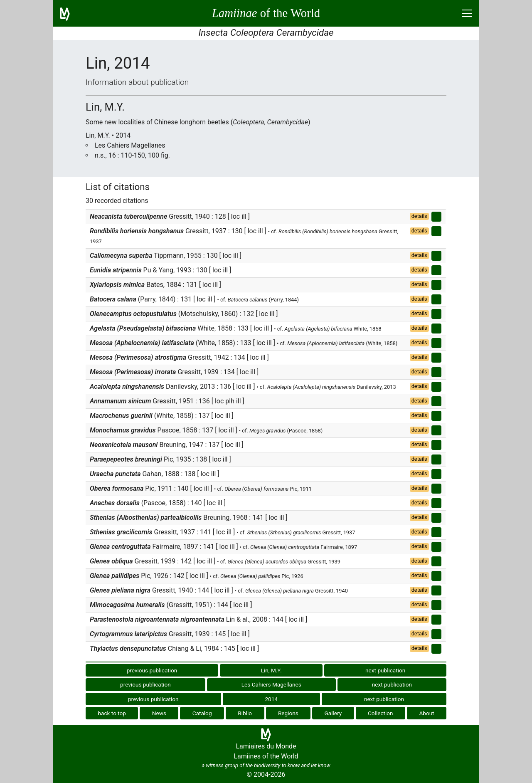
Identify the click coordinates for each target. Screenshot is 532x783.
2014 (271, 699)
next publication (385, 670)
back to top (112, 713)
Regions (288, 713)
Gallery (333, 713)
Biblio (245, 713)
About (426, 713)
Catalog (202, 713)
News (159, 713)
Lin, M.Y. (271, 670)
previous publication (152, 670)
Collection (381, 713)
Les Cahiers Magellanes (271, 684)
